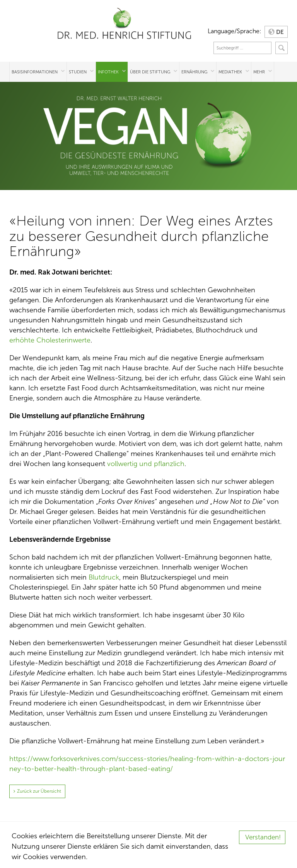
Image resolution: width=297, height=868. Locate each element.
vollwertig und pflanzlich (146, 464)
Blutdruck (104, 577)
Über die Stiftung (150, 72)
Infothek (108, 72)
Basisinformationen (35, 72)
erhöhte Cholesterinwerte (50, 340)
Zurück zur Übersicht (39, 791)
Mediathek (230, 72)
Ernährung (194, 72)
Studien (78, 72)
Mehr (259, 72)
